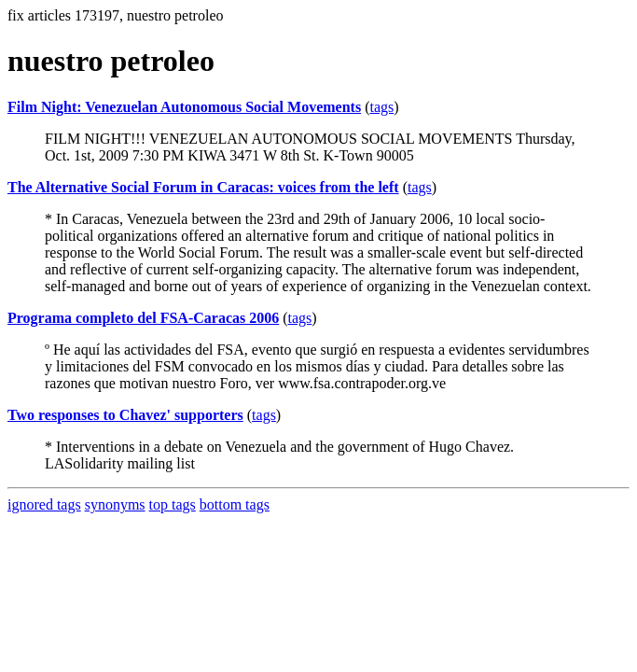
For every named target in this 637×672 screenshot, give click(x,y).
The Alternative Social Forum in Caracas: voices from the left (203, 187)
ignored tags (44, 504)
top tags (173, 504)
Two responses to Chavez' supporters (125, 415)
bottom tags (235, 504)
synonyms (115, 504)
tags (381, 107)
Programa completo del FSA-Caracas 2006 (143, 318)
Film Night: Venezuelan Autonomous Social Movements (184, 107)
